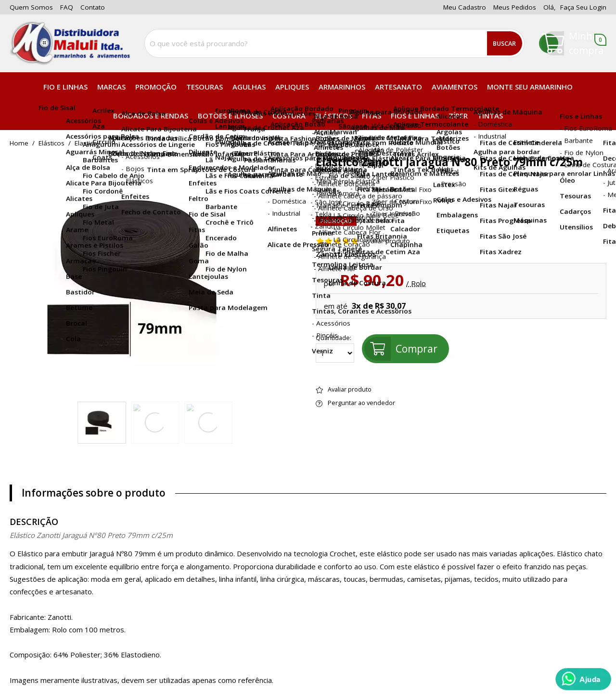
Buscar (504, 43)
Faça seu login (583, 7)
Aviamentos (455, 87)
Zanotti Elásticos (346, 254)
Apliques (292, 87)
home (19, 144)
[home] (70, 43)
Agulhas (249, 87)
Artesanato (398, 87)
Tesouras (205, 87)
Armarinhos (342, 87)
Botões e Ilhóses (230, 116)
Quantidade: (335, 349)
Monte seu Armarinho (530, 87)
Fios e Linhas (415, 116)
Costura (289, 116)
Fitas (372, 116)
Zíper (458, 116)
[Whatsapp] (583, 679)
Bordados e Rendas (151, 116)
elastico (86, 144)
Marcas (111, 87)
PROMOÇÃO (156, 87)
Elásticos (334, 116)
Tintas (490, 116)
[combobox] (334, 43)
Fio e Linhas (65, 87)
